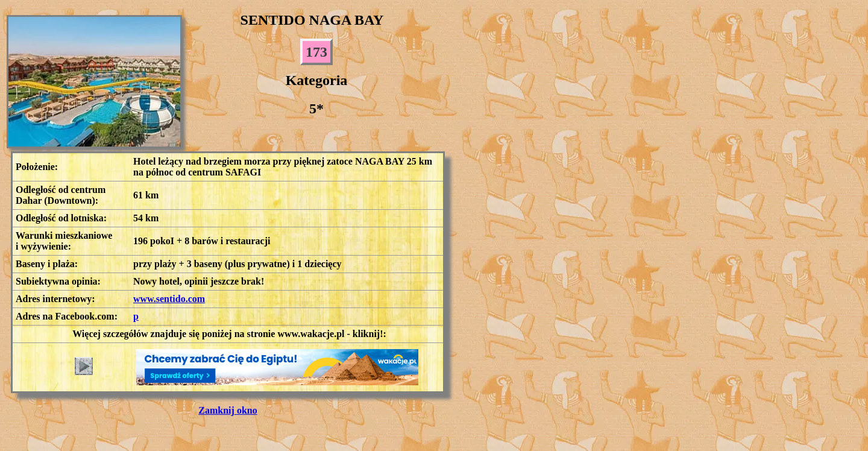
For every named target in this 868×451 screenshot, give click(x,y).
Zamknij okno (228, 410)
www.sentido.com (169, 299)
